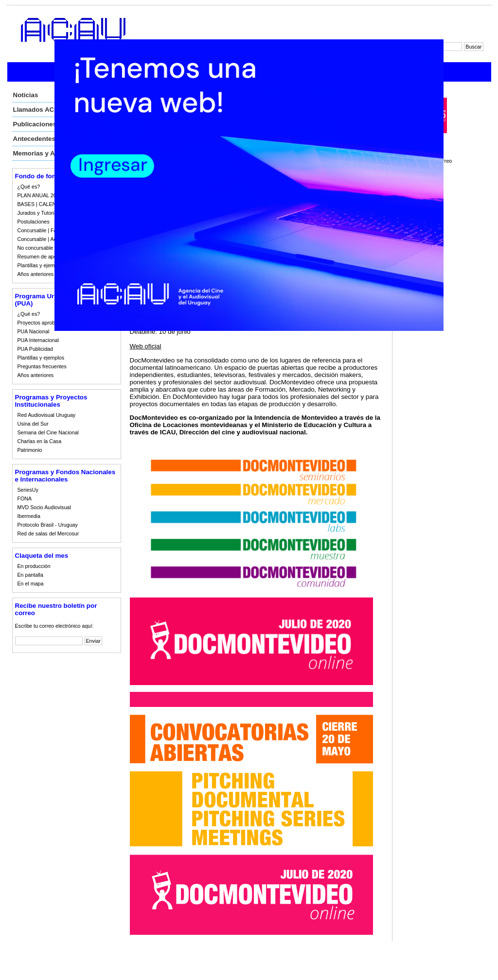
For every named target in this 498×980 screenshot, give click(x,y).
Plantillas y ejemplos (41, 265)
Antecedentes (34, 139)
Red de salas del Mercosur (48, 533)
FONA (25, 499)
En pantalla (30, 575)
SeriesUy (28, 490)
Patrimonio (30, 450)
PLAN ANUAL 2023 (40, 195)
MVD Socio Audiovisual (44, 507)
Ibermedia (29, 516)
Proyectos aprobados (42, 323)
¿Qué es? (29, 187)
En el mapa (31, 584)
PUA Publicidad (35, 349)
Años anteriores (36, 274)
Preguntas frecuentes (42, 366)
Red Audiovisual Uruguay (47, 415)
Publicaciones (35, 124)
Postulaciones (34, 222)
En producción (34, 566)
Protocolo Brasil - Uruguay (48, 525)
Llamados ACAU (38, 110)
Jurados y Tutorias (39, 213)
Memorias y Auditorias (48, 153)
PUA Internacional (38, 340)
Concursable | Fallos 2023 (48, 230)
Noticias (26, 95)
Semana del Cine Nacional (48, 432)
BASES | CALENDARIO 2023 (52, 204)
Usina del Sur (33, 424)
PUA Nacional (34, 331)
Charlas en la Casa (40, 441)
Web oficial (146, 346)
